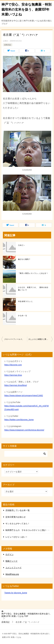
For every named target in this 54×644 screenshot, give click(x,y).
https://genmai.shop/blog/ (16, 385)
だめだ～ (22, 245)
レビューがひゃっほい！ (17, 537)
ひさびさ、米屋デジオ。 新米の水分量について (33, 289)
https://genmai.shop (13, 375)
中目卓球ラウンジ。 (26, 301)
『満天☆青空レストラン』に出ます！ (33, 273)
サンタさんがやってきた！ (18, 524)
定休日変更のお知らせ (16, 517)
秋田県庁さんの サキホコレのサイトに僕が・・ (28, 530)
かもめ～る (22, 316)
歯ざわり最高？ (24, 259)
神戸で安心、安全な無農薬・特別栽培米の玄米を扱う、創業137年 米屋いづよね (26, 9)
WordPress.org (12, 574)
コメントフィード (14, 568)
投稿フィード (12, 561)
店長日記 (8, 45)
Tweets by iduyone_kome (16, 593)
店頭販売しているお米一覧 (18, 510)
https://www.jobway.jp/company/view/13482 (24, 396)
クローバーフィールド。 (14, 339)
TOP (27, 615)
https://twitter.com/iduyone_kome (19, 420)
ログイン (10, 554)
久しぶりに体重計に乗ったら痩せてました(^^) (41, 339)
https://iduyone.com (13, 365)
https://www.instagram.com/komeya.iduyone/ (24, 430)
